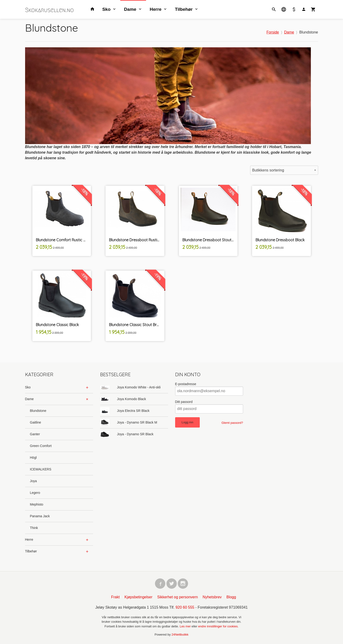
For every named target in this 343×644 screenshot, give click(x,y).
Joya (34, 481)
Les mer (186, 626)
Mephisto (37, 504)
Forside (273, 32)
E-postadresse (186, 384)
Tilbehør (184, 9)
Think (34, 528)
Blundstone (38, 411)
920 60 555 (185, 607)
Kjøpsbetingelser (138, 597)
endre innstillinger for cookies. (218, 626)
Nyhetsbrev (212, 597)
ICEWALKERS (41, 469)
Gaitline (36, 422)
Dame (130, 9)
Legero (35, 493)
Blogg (231, 597)
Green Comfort (41, 446)
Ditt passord (184, 402)
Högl (33, 458)
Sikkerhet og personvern (177, 597)
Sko (106, 9)
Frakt (115, 597)
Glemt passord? (232, 423)
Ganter (35, 434)
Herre (156, 9)
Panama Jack (40, 516)
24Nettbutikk (180, 635)
